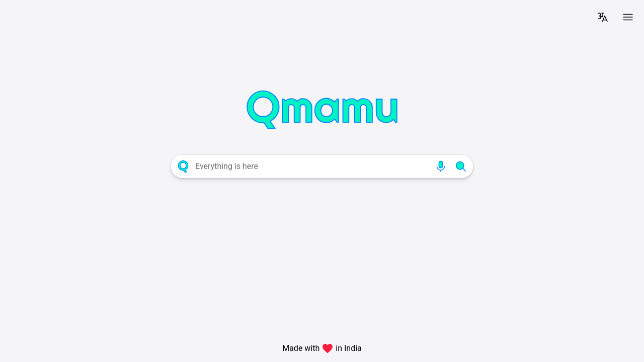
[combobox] (312, 166)
